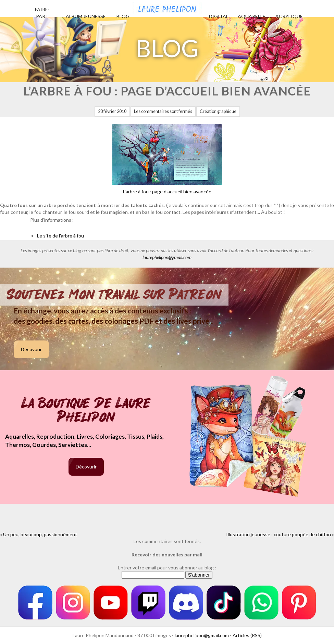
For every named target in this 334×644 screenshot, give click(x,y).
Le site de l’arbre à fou (60, 236)
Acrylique (289, 16)
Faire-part (42, 13)
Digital (219, 16)
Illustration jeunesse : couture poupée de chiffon (279, 534)
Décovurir (31, 349)
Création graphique (218, 111)
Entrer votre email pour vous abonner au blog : (167, 568)
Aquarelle (252, 16)
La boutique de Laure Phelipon (86, 411)
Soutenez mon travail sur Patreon (114, 295)
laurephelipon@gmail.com (167, 257)
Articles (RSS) (247, 635)
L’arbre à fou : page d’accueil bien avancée (167, 159)
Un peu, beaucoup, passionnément (40, 534)
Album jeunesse (86, 16)
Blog (123, 16)
